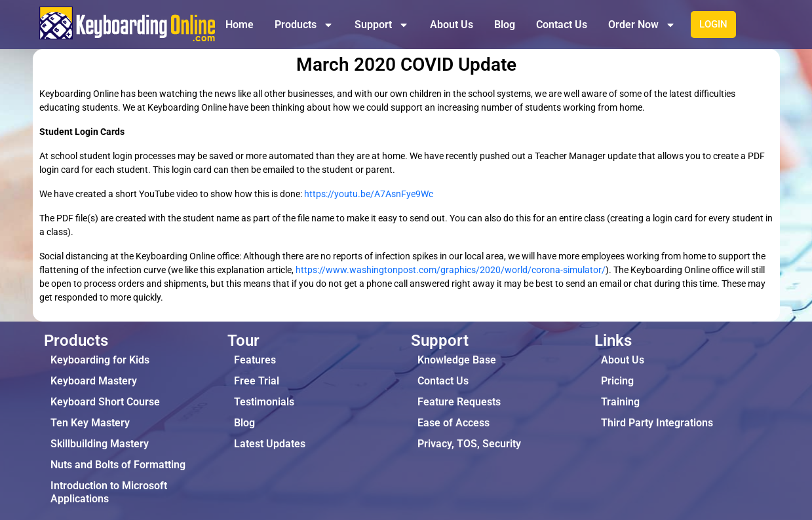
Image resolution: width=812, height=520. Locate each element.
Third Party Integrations (657, 423)
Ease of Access (454, 423)
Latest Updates (270, 444)
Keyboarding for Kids (100, 360)
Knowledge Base (457, 360)
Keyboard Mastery (94, 381)
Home (240, 25)
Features (255, 360)
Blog (505, 25)
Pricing (617, 381)
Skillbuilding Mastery (100, 444)
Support (382, 25)
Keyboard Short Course (105, 402)
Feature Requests (459, 402)
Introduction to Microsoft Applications (109, 492)
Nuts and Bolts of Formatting (118, 465)
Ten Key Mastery (90, 423)
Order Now (642, 25)
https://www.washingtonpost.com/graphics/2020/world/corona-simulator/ (451, 270)
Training (620, 402)
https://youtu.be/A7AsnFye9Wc (369, 194)
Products (304, 25)
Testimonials (264, 402)
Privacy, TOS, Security (469, 444)
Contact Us (562, 25)
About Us (452, 25)
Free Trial (257, 381)
